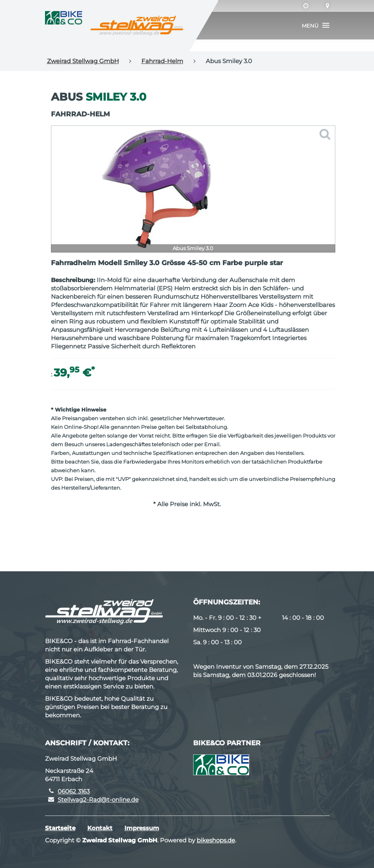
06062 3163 (74, 791)
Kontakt (100, 828)
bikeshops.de (216, 840)
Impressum (142, 828)
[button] (316, 26)
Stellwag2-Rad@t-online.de (98, 800)
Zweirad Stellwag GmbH (83, 61)
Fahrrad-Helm (162, 61)
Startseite (60, 828)
